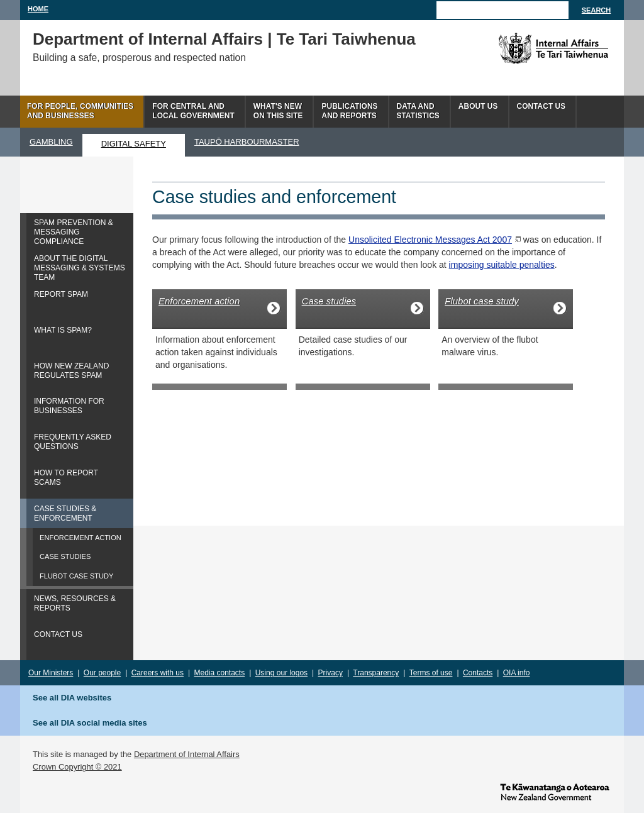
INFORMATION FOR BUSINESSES (69, 406)
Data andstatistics (418, 111)
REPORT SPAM (61, 294)
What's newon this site (278, 111)
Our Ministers (51, 673)
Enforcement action (199, 301)
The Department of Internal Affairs (525, 48)
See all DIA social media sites (90, 723)
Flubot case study (482, 301)
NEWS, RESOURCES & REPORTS (75, 603)
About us (478, 106)
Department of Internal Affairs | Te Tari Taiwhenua (224, 39)
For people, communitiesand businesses (80, 111)
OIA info (517, 673)
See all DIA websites (72, 698)
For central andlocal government (193, 111)
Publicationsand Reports (349, 111)
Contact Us (541, 106)
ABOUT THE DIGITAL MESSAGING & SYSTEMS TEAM (80, 268)
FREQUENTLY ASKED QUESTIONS (73, 442)
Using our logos (281, 673)
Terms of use (431, 673)
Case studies (329, 301)
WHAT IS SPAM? (63, 330)
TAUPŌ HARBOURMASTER (247, 142)
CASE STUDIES (65, 556)
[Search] (502, 10)
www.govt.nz (555, 791)
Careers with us (158, 673)
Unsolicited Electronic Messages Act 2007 (430, 240)
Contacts (478, 673)
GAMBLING (51, 142)
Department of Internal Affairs (187, 754)
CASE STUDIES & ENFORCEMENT (65, 513)
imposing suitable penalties (502, 265)
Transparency (376, 673)
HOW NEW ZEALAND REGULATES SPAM (71, 371)
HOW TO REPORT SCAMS (66, 478)
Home (38, 9)
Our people (102, 673)
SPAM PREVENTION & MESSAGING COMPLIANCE (74, 232)
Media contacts (220, 673)
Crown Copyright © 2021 (77, 767)
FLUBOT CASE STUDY (76, 576)
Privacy (330, 673)
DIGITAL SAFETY (134, 144)
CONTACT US (58, 634)
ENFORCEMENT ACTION (80, 538)
